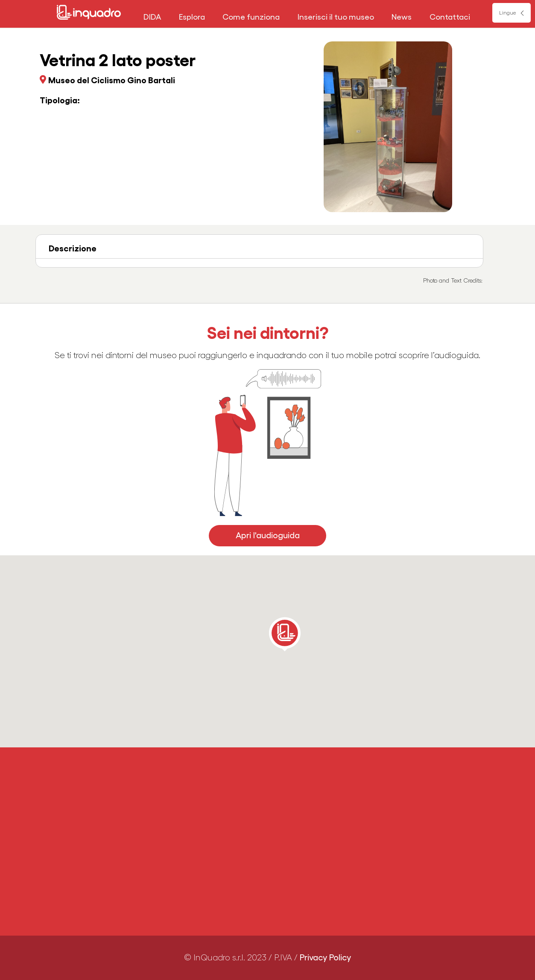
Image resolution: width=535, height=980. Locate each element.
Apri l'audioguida (268, 536)
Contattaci (450, 17)
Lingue (507, 13)
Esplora (192, 17)
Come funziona (251, 17)
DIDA (152, 17)
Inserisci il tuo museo (336, 17)
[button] (285, 634)
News (402, 17)
